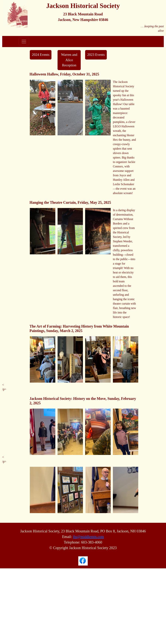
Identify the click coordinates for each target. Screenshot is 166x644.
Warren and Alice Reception (69, 60)
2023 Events (96, 55)
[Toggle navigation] (24, 42)
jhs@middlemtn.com (88, 537)
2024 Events (41, 55)
